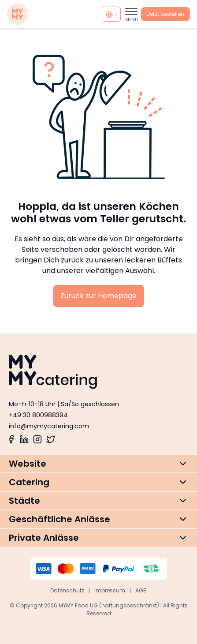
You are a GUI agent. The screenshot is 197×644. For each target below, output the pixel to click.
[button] (98, 464)
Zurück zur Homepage (98, 296)
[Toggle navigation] (131, 14)
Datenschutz (67, 590)
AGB (141, 590)
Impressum (110, 590)
